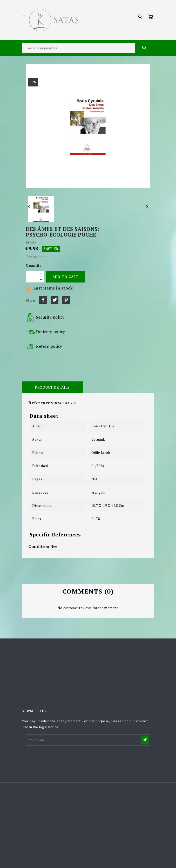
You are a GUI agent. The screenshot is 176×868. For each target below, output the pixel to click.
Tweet (55, 300)
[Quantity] (32, 277)
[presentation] (66, 759)
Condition (39, 546)
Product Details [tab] (52, 387)
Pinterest (66, 300)
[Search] (88, 48)
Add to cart (65, 277)
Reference (39, 403)
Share (43, 300)
